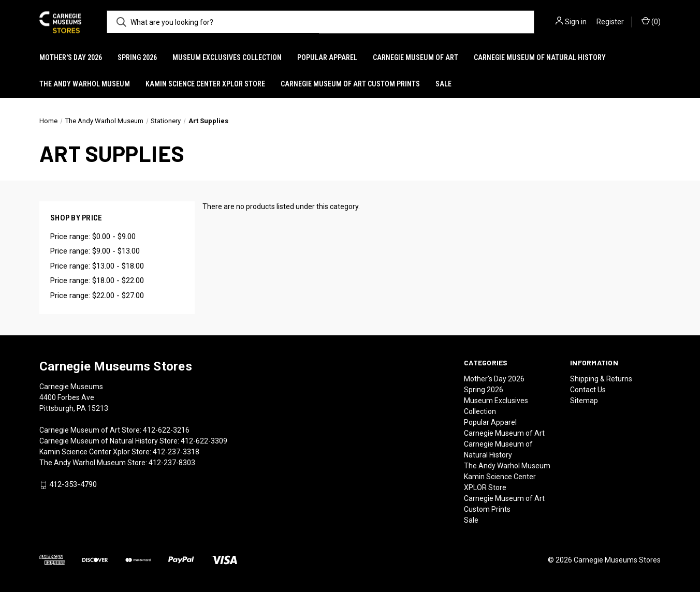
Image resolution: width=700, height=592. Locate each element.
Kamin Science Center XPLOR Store (205, 84)
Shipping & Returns (601, 379)
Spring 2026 (137, 57)
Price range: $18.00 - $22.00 (97, 280)
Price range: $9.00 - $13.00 (95, 251)
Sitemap (584, 401)
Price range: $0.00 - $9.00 (93, 236)
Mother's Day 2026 (71, 57)
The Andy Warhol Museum (85, 84)
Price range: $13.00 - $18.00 (97, 266)
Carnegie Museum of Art (415, 57)
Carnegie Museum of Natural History (540, 57)
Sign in (576, 22)
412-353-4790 (73, 485)
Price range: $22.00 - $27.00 (97, 295)
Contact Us (588, 390)
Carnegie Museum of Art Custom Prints (350, 84)
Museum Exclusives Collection (227, 57)
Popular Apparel (327, 57)
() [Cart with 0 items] (651, 21)
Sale (443, 84)
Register (610, 22)
